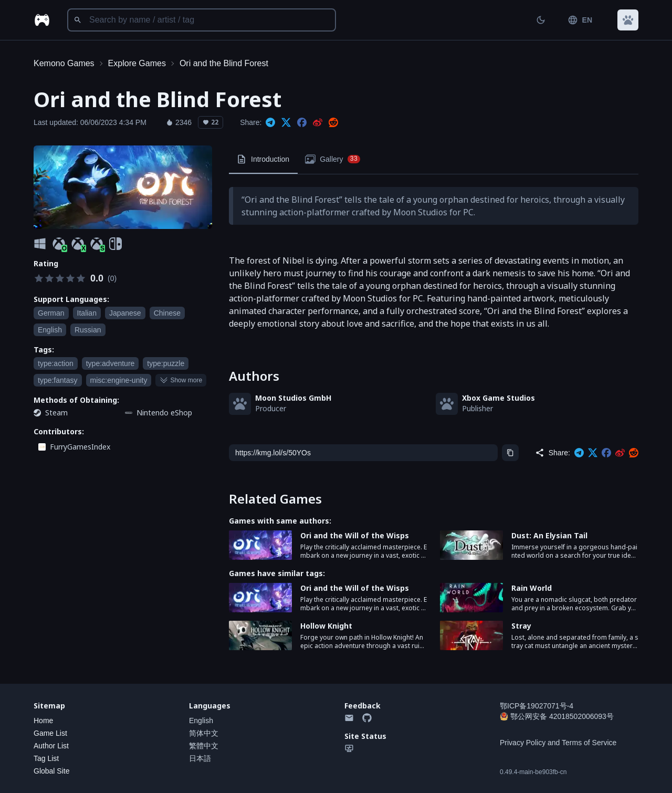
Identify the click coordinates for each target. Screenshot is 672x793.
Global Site (51, 771)
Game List (50, 733)
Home (43, 721)
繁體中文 (204, 746)
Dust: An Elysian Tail (549, 535)
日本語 (200, 758)
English (201, 721)
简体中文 (204, 733)
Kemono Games (64, 63)
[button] (628, 20)
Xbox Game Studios (498, 398)
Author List (51, 746)
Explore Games (137, 63)
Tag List (46, 758)
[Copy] (510, 453)
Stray (521, 626)
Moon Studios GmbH (293, 398)
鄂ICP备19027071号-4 (537, 706)
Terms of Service (589, 743)
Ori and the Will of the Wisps (355, 535)
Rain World (532, 588)
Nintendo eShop (164, 413)
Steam (56, 413)
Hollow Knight (326, 626)
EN (580, 20)
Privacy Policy (523, 743)
